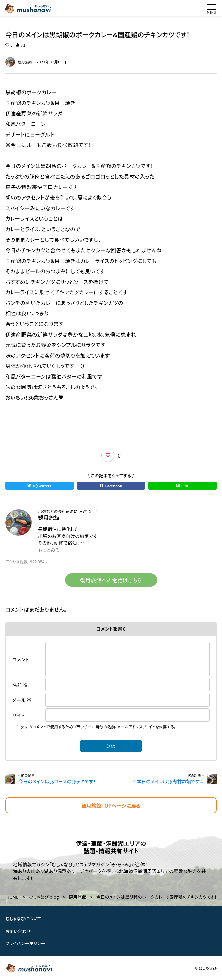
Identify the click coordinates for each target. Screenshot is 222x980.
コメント (21, 659)
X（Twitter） (39, 486)
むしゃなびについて (23, 919)
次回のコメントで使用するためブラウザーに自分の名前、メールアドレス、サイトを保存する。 (98, 727)
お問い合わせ (18, 931)
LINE (183, 486)
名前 (20, 685)
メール (22, 700)
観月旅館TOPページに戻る (111, 805)
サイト (19, 715)
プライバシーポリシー (25, 943)
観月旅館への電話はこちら (111, 580)
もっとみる (49, 550)
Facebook (111, 486)
